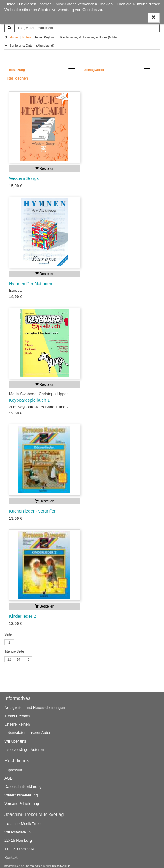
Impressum (14, 770)
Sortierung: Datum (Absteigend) (29, 46)
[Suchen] (10, 28)
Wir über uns (15, 741)
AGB (8, 778)
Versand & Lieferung (22, 803)
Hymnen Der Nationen (31, 284)
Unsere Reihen (17, 724)
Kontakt (11, 857)
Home (14, 37)
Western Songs (24, 178)
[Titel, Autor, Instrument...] (87, 28)
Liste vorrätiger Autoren (24, 750)
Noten (26, 37)
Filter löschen (16, 78)
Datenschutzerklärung (23, 787)
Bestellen (45, 169)
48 (28, 659)
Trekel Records (17, 716)
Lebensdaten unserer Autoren (30, 733)
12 (9, 659)
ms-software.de (61, 866)
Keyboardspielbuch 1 (29, 400)
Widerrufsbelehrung (21, 795)
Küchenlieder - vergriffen (33, 511)
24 (18, 659)
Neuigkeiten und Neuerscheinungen (35, 708)
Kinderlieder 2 (22, 616)
